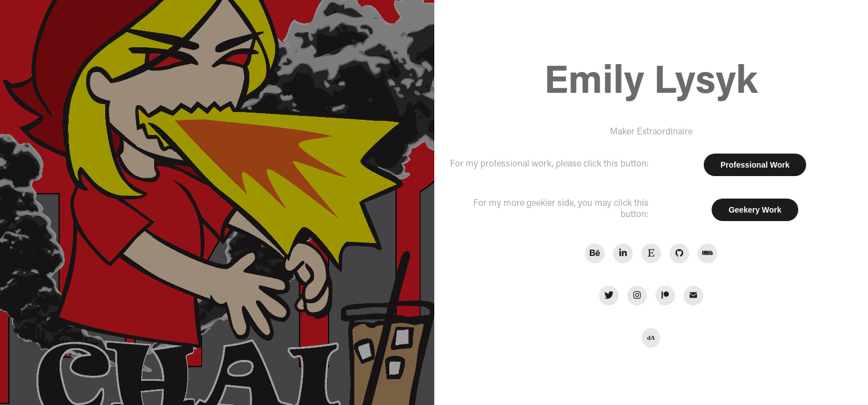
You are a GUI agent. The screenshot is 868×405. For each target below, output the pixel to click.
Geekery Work (755, 210)
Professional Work (755, 165)
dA (651, 337)
